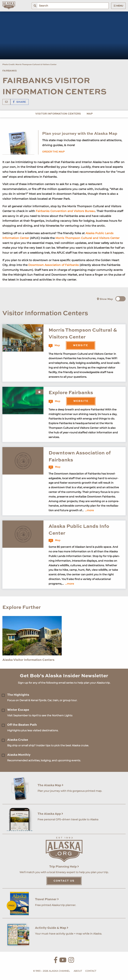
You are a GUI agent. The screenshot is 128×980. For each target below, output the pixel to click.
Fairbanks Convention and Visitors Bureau (65, 211)
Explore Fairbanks (71, 393)
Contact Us (64, 881)
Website (81, 345)
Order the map (53, 152)
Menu (118, 6)
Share (19, 102)
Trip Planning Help (64, 867)
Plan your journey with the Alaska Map (80, 134)
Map (90, 114)
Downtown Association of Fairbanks (54, 265)
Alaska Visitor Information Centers (28, 660)
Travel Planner (47, 899)
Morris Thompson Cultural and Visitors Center (87, 238)
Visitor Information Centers (58, 114)
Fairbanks (10, 71)
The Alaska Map (50, 785)
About (78, 971)
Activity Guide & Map (52, 928)
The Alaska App (50, 814)
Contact (91, 971)
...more (89, 510)
